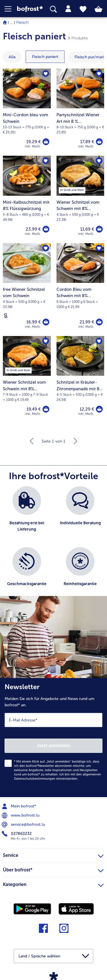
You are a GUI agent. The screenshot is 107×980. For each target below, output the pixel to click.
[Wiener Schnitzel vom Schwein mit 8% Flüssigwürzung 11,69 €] (80, 199)
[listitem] (27, 514)
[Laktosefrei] (6, 316)
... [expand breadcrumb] (12, 22)
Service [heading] (53, 855)
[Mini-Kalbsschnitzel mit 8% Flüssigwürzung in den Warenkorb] (46, 229)
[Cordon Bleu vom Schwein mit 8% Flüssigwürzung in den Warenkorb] (99, 322)
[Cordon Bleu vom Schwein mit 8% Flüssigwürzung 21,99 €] (80, 290)
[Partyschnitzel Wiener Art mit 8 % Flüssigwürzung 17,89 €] (80, 112)
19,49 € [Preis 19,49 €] (34, 409)
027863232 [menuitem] (17, 834)
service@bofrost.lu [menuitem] (24, 825)
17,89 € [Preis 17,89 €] (87, 142)
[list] (53, 544)
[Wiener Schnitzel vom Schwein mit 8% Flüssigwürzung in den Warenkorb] (99, 229)
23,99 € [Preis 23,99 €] (33, 229)
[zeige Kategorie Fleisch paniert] (45, 57)
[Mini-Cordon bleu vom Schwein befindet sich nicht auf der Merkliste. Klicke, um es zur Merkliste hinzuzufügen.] (46, 74)
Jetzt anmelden (53, 746)
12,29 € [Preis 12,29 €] (87, 409)
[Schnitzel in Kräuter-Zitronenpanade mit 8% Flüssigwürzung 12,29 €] (80, 380)
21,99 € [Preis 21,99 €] (87, 322)
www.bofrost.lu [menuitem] (21, 815)
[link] (30, 9)
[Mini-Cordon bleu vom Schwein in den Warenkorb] (46, 142)
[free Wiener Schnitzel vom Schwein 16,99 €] (27, 290)
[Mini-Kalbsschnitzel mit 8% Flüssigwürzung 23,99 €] (27, 199)
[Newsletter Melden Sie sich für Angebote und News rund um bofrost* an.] (53, 738)
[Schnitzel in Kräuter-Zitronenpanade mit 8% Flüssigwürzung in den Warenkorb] (99, 409)
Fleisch (22, 22)
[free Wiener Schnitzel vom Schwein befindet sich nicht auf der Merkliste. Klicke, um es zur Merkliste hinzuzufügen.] (46, 248)
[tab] (68, 9)
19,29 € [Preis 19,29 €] (34, 142)
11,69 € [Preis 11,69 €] (87, 229)
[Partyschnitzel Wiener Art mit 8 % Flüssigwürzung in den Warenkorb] (99, 142)
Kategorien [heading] (53, 884)
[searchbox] (53, 9)
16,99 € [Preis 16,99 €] (34, 322)
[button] (11, 9)
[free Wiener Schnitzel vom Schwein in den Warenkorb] (46, 322)
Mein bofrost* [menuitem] (20, 806)
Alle (12, 57)
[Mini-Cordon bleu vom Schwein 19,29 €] (27, 112)
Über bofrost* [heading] (53, 869)
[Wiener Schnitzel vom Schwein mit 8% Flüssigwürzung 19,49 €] (27, 380)
